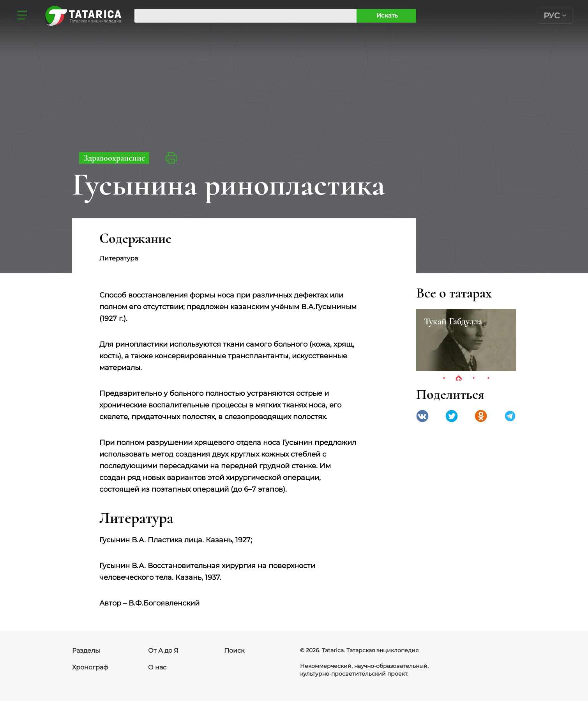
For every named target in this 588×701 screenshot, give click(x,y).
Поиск (234, 651)
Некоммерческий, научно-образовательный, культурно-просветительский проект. (364, 670)
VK (422, 416)
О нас (157, 667)
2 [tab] (459, 379)
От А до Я (163, 651)
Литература (119, 258)
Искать (387, 15)
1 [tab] (444, 379)
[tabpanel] (466, 340)
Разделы (86, 651)
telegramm (510, 416)
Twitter (452, 416)
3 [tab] (473, 379)
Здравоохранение (114, 158)
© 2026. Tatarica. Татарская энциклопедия (359, 650)
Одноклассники (481, 416)
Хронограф (90, 667)
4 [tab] (488, 379)
